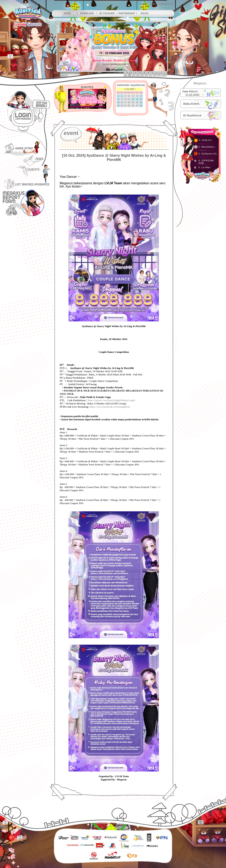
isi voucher (107, 13)
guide (67, 13)
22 (118, 106)
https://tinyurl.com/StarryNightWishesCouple (111, 400)
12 (133, 99)
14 (141, 99)
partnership (127, 13)
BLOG (143, 4)
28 (141, 106)
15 (118, 102)
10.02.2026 (192, 95)
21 (141, 102)
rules (145, 13)
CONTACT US (166, 4)
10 (164, 74)
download (87, 13)
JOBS (152, 4)
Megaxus (200, 83)
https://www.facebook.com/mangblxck (110, 407)
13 (137, 99)
